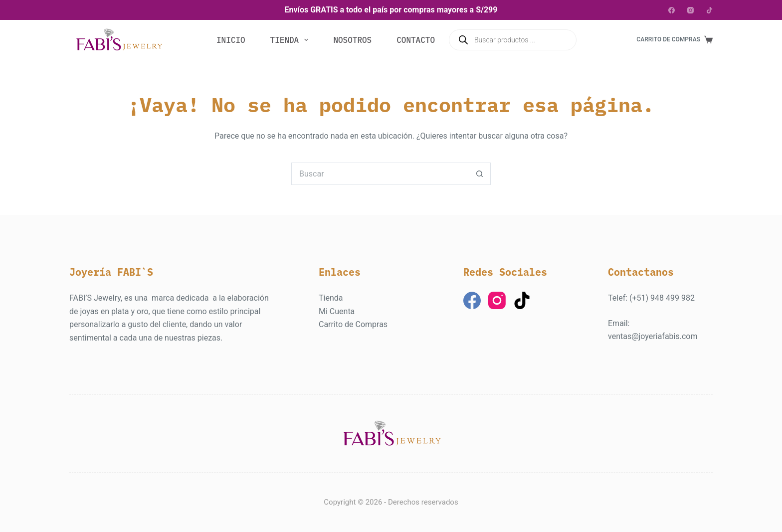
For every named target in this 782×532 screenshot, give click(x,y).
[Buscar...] (380, 174)
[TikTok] (709, 10)
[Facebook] (672, 10)
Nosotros (352, 40)
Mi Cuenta (337, 311)
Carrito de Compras (353, 324)
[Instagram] (690, 10)
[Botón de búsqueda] (480, 174)
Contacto (416, 40)
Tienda (292, 40)
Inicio (231, 40)
